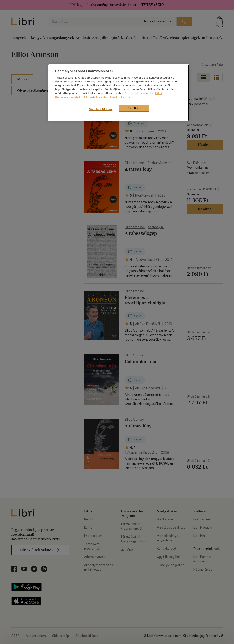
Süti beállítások (101, 109)
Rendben (134, 108)
